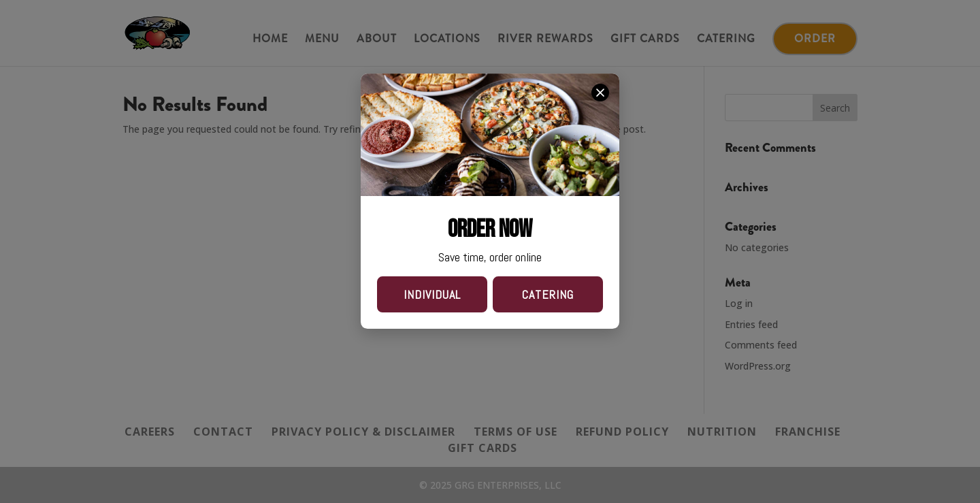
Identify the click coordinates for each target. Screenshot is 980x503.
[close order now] (600, 93)
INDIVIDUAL (432, 294)
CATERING (548, 294)
